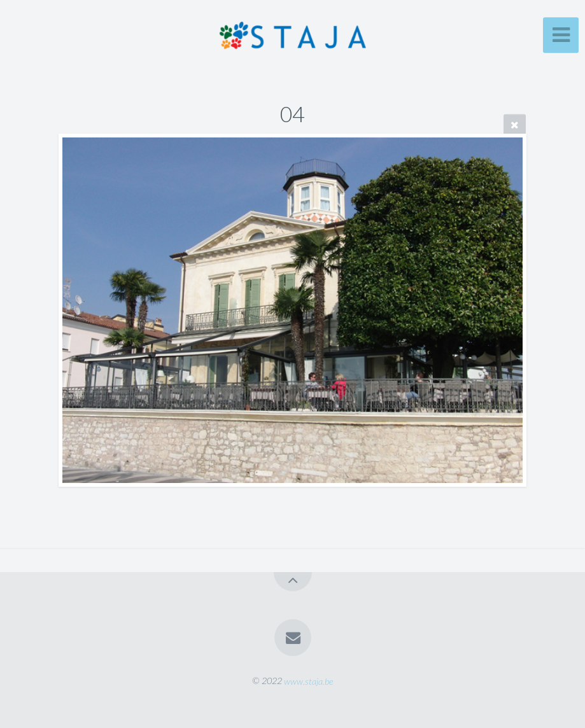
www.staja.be (308, 681)
